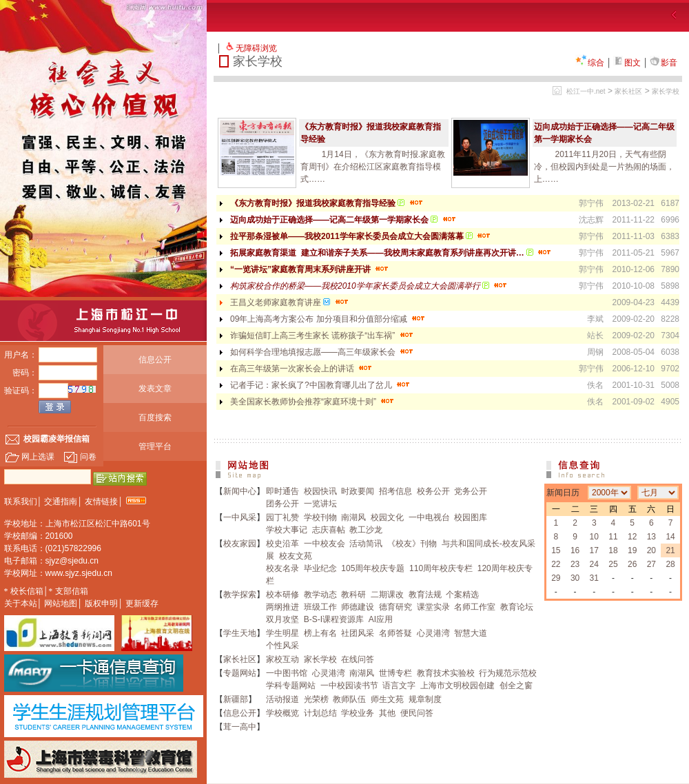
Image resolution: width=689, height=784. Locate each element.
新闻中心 (240, 491)
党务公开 (471, 491)
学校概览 (282, 713)
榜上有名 (320, 633)
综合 (590, 63)
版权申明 (101, 604)
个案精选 (462, 595)
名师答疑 (395, 633)
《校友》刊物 (412, 544)
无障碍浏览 (256, 48)
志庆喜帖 (329, 530)
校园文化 (387, 517)
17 (594, 550)
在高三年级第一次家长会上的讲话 (302, 369)
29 (556, 578)
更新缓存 (142, 604)
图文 (627, 63)
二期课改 (387, 595)
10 (594, 537)
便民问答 (417, 713)
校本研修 (282, 595)
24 (594, 564)
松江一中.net (586, 91)
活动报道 (282, 699)
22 (556, 564)
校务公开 (433, 491)
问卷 (80, 457)
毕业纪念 (320, 568)
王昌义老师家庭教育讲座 (290, 302)
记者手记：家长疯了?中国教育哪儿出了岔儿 (321, 385)
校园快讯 (320, 491)
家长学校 (666, 91)
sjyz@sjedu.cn (72, 561)
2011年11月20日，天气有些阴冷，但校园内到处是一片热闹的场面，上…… (604, 167)
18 (613, 550)
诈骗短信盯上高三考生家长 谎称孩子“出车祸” (323, 336)
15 (556, 550)
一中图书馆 (287, 673)
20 (651, 550)
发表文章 (155, 389)
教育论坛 (517, 607)
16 (575, 550)
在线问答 (358, 659)
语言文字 (399, 685)
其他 (387, 713)
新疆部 (236, 699)
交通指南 (61, 502)
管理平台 (155, 446)
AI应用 (381, 619)
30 (575, 578)
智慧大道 (471, 633)
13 (651, 537)
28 (670, 564)
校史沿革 (282, 544)
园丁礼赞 (282, 517)
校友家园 (240, 544)
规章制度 (425, 699)
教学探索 (240, 595)
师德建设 (358, 607)
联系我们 (21, 502)
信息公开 (155, 360)
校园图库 (471, 517)
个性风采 (282, 646)
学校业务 (358, 713)
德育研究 (395, 607)
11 (613, 537)
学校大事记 (287, 530)
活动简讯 (366, 544)
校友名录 (282, 568)
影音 (664, 63)
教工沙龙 (366, 530)
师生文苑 (387, 699)
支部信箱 (72, 591)
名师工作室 (475, 607)
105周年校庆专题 (373, 568)
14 (670, 537)
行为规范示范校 (508, 673)
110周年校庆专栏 (441, 568)
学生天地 (240, 633)
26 (632, 564)
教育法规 (425, 595)
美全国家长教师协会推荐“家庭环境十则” (313, 402)
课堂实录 (433, 607)
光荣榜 (316, 699)
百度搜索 (155, 417)
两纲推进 (282, 607)
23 (575, 564)
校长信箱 (27, 591)
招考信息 (395, 491)
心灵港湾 (433, 633)
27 (651, 564)
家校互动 (282, 659)
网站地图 (61, 604)
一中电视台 (429, 517)
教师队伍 (349, 699)
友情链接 (101, 502)
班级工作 (320, 607)
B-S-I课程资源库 (334, 619)
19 (632, 550)
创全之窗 (516, 685)
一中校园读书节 (349, 685)
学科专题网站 (291, 685)
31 (594, 578)
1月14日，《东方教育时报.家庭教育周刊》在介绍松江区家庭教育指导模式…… (373, 167)
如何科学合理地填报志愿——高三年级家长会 (323, 352)
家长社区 (628, 91)
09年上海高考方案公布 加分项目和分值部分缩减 (329, 319)
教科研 (353, 595)
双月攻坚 (282, 619)
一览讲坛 (320, 504)
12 (632, 537)
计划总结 (320, 713)
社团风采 (358, 633)
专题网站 (240, 673)
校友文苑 (296, 556)
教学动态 (320, 595)
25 (613, 564)
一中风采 (240, 517)
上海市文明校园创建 (457, 685)
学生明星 (282, 633)
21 (670, 550)
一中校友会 (325, 544)
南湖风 (353, 517)
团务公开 (282, 504)
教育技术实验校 (446, 673)
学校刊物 (320, 517)
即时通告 (282, 491)
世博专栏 (395, 673)
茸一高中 (240, 727)
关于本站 (21, 604)
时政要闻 (358, 491)
